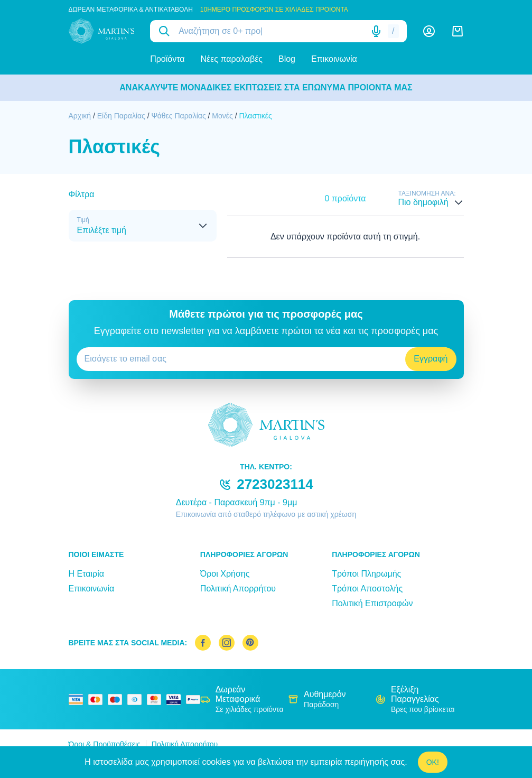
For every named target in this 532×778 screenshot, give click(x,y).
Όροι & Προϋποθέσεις (105, 744)
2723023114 (275, 484)
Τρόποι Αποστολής (367, 589)
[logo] (102, 31)
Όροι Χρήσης (225, 574)
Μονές (222, 116)
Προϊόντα (167, 59)
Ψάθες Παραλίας (179, 116)
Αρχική (80, 116)
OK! (433, 762)
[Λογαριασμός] (429, 31)
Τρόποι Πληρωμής (366, 574)
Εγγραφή (431, 359)
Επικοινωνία (334, 59)
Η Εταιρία (86, 574)
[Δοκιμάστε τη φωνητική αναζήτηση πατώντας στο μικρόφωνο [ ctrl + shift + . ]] (376, 31)
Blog (287, 59)
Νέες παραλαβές (232, 59)
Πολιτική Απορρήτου (238, 589)
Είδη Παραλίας (121, 116)
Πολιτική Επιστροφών (372, 603)
